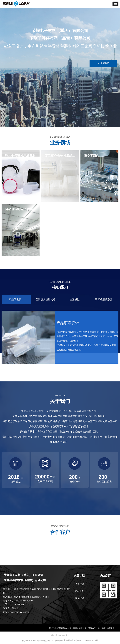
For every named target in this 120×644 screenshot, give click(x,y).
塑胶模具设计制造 (45, 299)
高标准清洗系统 (104, 299)
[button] (115, 4)
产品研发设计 (16, 299)
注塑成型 (75, 299)
